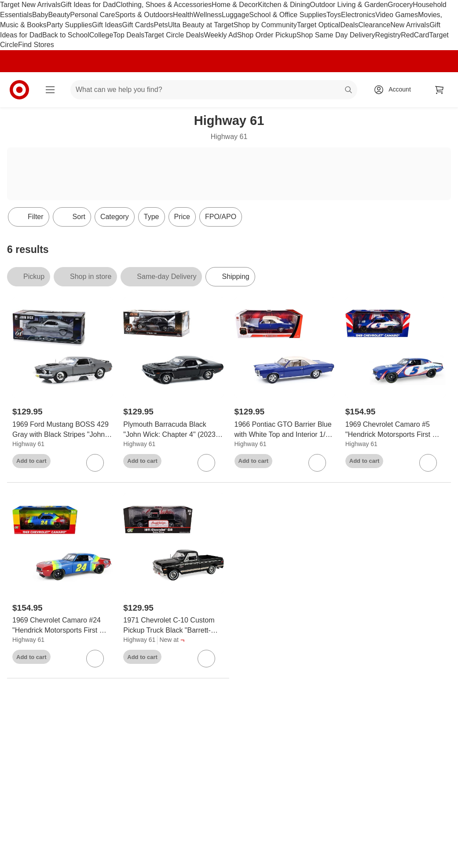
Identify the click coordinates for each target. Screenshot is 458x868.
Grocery (400, 5)
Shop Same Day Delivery (336, 35)
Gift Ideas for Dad (88, 5)
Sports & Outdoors (144, 15)
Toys (334, 15)
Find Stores (36, 45)
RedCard (415, 35)
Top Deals (129, 35)
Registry (388, 35)
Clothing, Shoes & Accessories (164, 5)
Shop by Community (265, 25)
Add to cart (31, 461)
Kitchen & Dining (284, 5)
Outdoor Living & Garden (349, 5)
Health (183, 15)
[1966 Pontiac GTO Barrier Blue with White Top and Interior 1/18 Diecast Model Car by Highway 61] (285, 430)
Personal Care (92, 15)
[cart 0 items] (440, 90)
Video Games (397, 15)
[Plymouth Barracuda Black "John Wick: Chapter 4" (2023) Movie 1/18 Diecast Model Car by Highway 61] (173, 430)
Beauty (59, 15)
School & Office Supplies (288, 15)
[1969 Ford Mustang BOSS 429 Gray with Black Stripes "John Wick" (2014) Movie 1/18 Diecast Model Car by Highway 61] (62, 430)
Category (115, 217)
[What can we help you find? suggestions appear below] (214, 90)
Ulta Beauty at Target (201, 25)
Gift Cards (138, 25)
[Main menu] (50, 90)
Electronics (358, 15)
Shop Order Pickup (267, 35)
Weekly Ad (220, 35)
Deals (349, 25)
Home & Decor (235, 5)
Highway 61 (28, 444)
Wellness (207, 15)
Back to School (66, 35)
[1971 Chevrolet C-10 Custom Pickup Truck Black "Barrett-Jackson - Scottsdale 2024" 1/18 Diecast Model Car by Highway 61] (173, 626)
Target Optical (319, 25)
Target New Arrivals (30, 5)
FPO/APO (221, 217)
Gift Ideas (107, 25)
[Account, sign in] (395, 90)
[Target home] (19, 90)
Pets (161, 25)
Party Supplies (69, 25)
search (349, 90)
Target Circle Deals (174, 35)
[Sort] (72, 217)
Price (182, 217)
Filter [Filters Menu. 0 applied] (29, 217)
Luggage (235, 15)
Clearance (374, 25)
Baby (40, 15)
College (101, 35)
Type (152, 217)
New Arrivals (410, 25)
